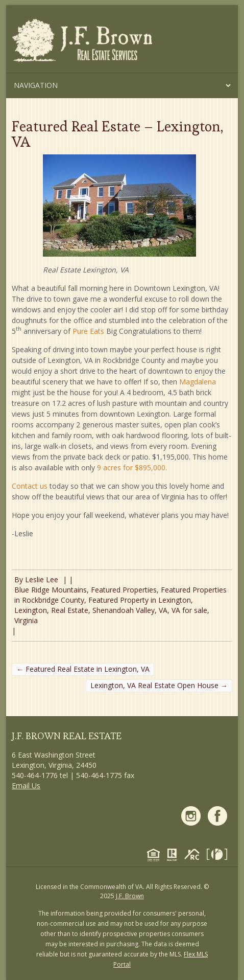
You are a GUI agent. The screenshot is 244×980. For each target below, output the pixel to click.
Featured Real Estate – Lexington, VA (117, 134)
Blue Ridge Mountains (51, 590)
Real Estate (70, 610)
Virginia (26, 620)
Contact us (30, 486)
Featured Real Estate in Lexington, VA (83, 669)
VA (163, 610)
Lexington (31, 610)
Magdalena (198, 382)
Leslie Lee (42, 579)
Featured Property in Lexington (140, 600)
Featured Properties (124, 590)
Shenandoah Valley (124, 610)
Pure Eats (88, 331)
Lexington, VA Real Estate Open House (159, 685)
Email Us (26, 785)
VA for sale (189, 610)
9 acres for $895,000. (132, 468)
